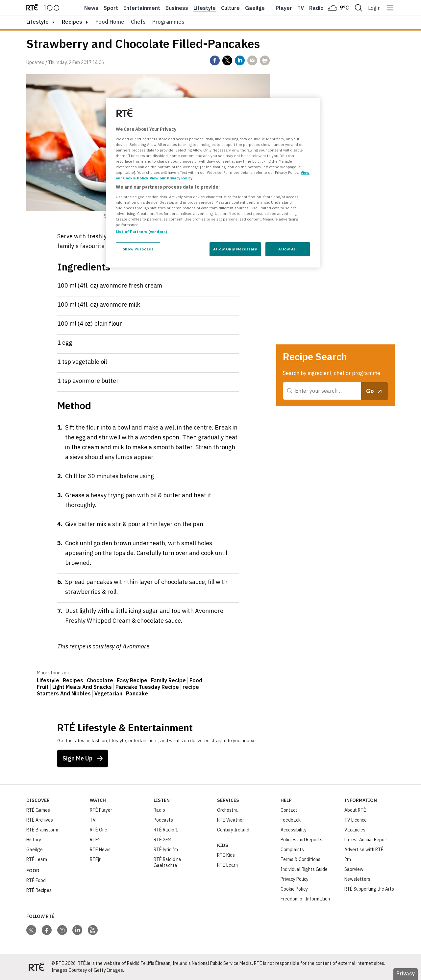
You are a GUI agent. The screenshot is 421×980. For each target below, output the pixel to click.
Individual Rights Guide (304, 869)
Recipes (72, 22)
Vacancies (355, 830)
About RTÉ (355, 810)
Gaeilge (255, 8)
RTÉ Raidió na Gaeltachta (167, 862)
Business (177, 8)
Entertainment (142, 8)
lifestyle (37, 22)
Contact (289, 810)
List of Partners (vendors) (141, 232)
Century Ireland (233, 830)
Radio (316, 8)
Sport (111, 8)
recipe (191, 687)
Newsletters (357, 879)
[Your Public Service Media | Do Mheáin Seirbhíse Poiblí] (36, 967)
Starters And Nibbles (64, 693)
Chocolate (100, 680)
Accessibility (294, 830)
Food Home (110, 22)
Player (284, 8)
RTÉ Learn (37, 859)
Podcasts (163, 820)
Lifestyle (205, 8)
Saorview (354, 869)
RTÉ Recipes (39, 890)
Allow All (287, 249)
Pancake (137, 693)
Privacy (406, 973)
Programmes (168, 22)
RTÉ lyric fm (166, 850)
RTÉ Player (101, 810)
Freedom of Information (305, 899)
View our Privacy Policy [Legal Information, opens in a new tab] (171, 178)
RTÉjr (95, 859)
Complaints (292, 850)
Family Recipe (168, 680)
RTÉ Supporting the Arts (369, 889)
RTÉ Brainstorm (42, 830)
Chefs (138, 22)
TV (93, 820)
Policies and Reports (301, 840)
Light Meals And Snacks (82, 687)
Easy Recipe (132, 680)
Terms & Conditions (300, 859)
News (91, 8)
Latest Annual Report (366, 840)
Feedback (291, 820)
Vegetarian (108, 693)
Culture (230, 8)
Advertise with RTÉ (364, 850)
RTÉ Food (36, 880)
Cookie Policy (294, 889)
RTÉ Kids (226, 855)
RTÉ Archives (40, 820)
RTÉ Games (38, 810)
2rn (348, 859)
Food (196, 680)
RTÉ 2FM (162, 840)
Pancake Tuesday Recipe (147, 687)
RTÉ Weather (231, 820)
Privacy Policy (295, 879)
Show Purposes (138, 249)
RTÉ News (100, 850)
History (34, 840)
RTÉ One (99, 830)
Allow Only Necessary (235, 249)
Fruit (43, 687)
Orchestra (227, 810)
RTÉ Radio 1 (166, 830)
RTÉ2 (95, 840)
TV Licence (356, 820)
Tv (301, 8)
